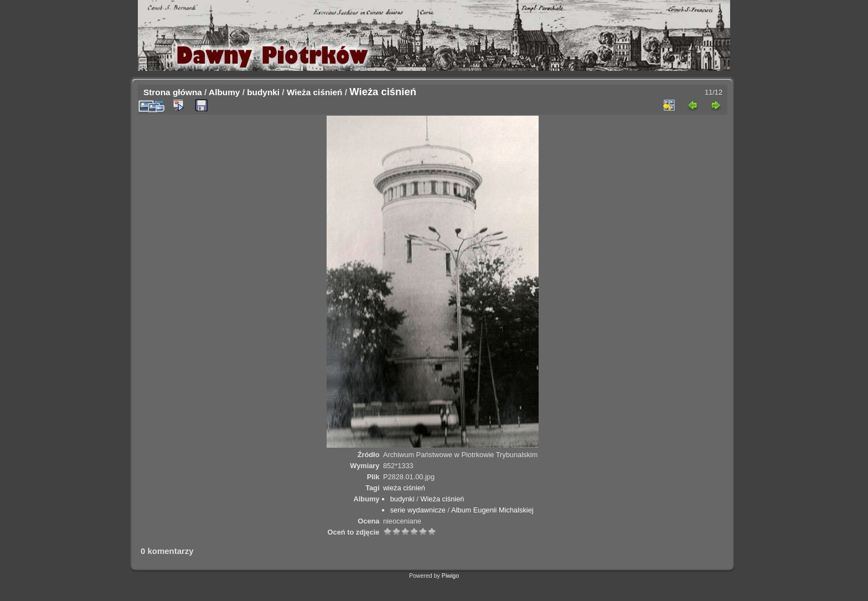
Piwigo (450, 576)
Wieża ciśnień (315, 92)
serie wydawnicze (418, 510)
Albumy (224, 92)
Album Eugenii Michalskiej (492, 510)
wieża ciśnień (404, 488)
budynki (263, 92)
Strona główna (173, 92)
